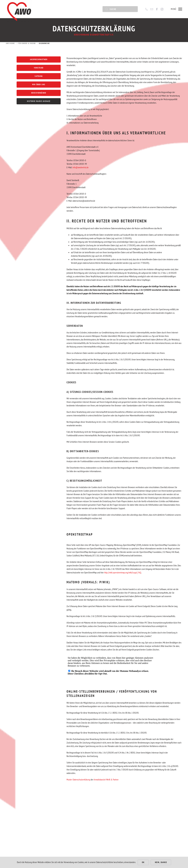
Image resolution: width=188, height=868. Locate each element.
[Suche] (120, 9)
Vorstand (39, 68)
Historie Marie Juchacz (39, 101)
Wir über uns (39, 84)
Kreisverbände (39, 93)
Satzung (39, 76)
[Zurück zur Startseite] (19, 9)
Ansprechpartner (39, 59)
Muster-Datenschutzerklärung (78, 783)
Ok (143, 862)
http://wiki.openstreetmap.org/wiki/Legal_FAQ (123, 576)
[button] (176, 9)
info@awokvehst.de (81, 171)
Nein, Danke (161, 862)
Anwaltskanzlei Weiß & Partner (106, 783)
